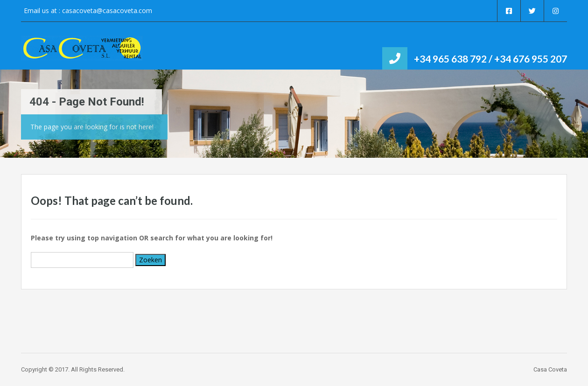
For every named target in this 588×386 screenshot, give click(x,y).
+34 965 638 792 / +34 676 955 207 (490, 59)
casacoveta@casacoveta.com (107, 11)
